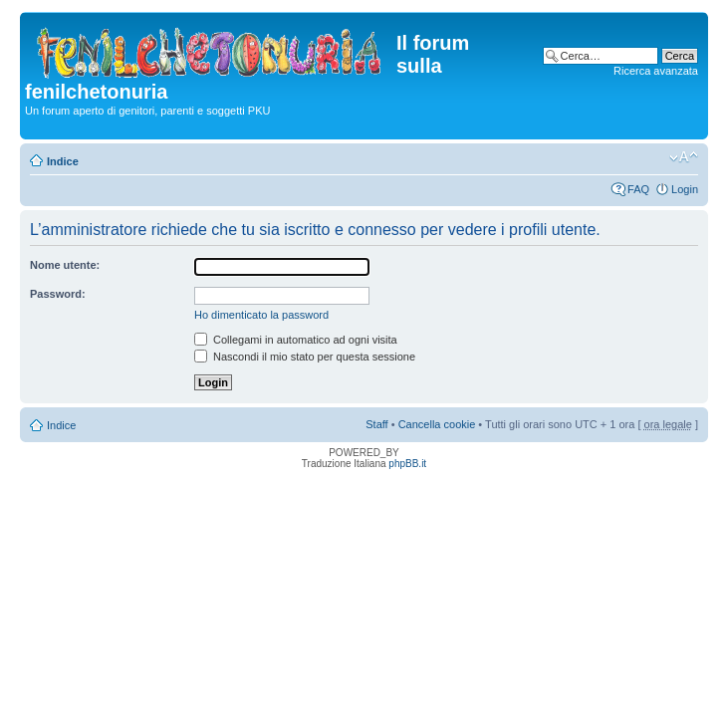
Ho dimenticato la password (261, 315)
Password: (58, 294)
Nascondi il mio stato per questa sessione (305, 357)
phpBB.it (407, 464)
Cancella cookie (437, 424)
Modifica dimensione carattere (684, 157)
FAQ (638, 189)
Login (685, 189)
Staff (376, 424)
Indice (63, 161)
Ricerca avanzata (656, 71)
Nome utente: (65, 265)
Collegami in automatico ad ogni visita (296, 340)
